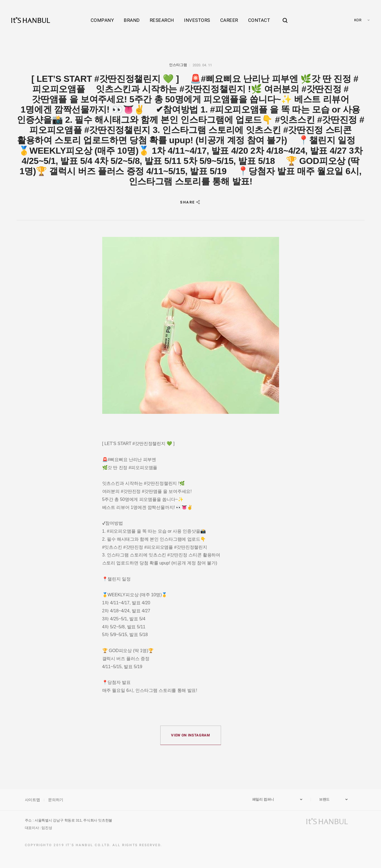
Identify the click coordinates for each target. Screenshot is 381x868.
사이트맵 (32, 800)
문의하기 (56, 800)
